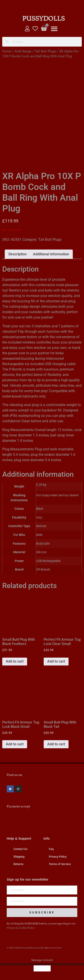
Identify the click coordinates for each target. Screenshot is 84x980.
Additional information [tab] (51, 254)
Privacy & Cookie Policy (21, 928)
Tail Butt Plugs (45, 51)
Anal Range (23, 51)
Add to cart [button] (15, 661)
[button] (54, 29)
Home (7, 51)
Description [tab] (18, 254)
